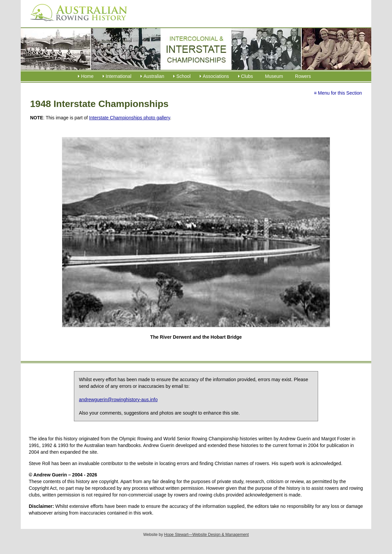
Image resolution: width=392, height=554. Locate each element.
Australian (154, 76)
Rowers (303, 76)
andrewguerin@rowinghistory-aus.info (118, 400)
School (183, 76)
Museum (274, 76)
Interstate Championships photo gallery (129, 118)
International (119, 76)
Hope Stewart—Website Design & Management (207, 535)
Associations (216, 76)
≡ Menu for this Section (338, 93)
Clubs (247, 76)
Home (87, 76)
